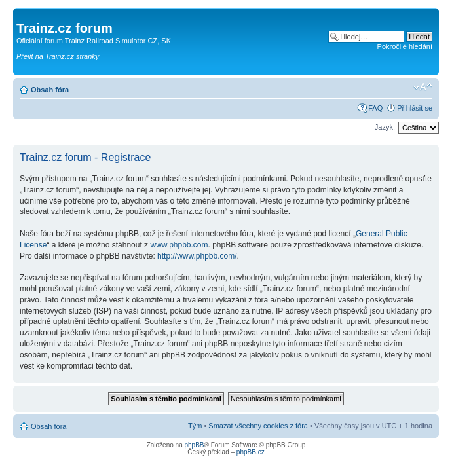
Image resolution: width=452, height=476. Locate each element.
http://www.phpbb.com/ (197, 256)
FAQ (375, 108)
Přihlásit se (415, 108)
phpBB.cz (251, 452)
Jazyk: (385, 127)
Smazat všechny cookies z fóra (258, 426)
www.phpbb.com (179, 245)
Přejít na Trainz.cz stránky (58, 56)
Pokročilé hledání (405, 46)
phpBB (194, 445)
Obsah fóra (50, 90)
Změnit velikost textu (423, 87)
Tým (195, 426)
